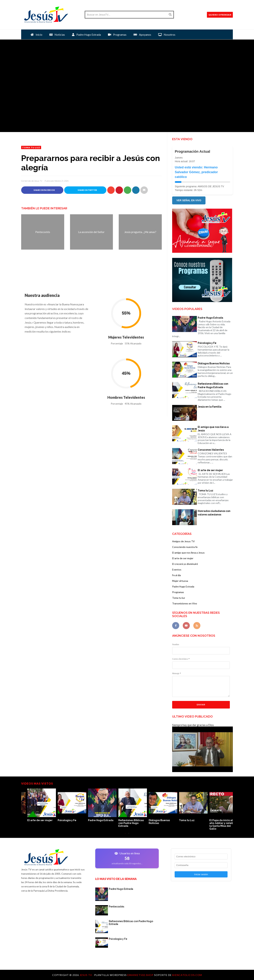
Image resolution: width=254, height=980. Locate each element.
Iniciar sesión (201, 874)
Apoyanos (142, 35)
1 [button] (125, 835)
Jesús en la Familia (210, 407)
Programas (117, 35)
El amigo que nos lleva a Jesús (213, 429)
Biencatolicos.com (187, 975)
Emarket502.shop (140, 975)
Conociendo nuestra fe (185, 547)
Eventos (177, 570)
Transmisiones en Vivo (185, 603)
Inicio (36, 35)
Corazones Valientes (211, 450)
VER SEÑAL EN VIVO (189, 200)
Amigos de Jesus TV (183, 541)
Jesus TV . (87, 975)
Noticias (57, 35)
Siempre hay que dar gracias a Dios (193, 725)
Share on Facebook (42, 190)
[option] (36, 805)
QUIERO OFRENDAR (220, 15)
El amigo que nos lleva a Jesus (188, 553)
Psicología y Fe (207, 343)
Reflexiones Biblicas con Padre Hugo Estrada (213, 386)
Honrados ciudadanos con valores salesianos (214, 513)
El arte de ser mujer (210, 470)
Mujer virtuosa (180, 581)
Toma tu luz (31, 147)
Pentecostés (117, 907)
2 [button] (129, 835)
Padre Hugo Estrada (86, 35)
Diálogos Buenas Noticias (214, 363)
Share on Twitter (85, 190)
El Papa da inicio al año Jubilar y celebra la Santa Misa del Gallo (65, 824)
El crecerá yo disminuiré (185, 564)
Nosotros (167, 35)
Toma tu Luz (205, 491)
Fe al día (176, 575)
